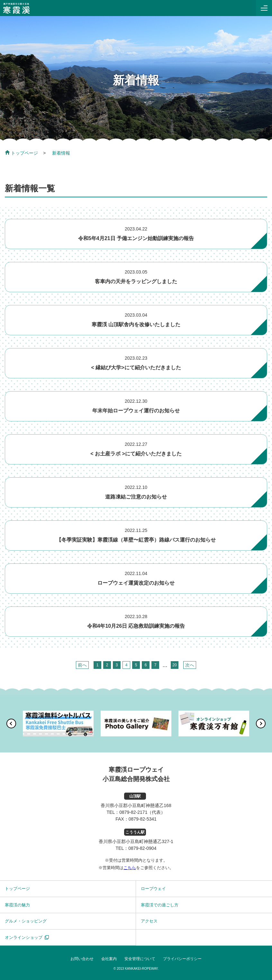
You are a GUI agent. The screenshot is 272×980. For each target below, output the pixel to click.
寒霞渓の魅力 (17, 905)
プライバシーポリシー (182, 959)
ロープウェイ (153, 889)
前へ (82, 665)
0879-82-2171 (133, 812)
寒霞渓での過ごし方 (160, 905)
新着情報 (61, 153)
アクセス (149, 921)
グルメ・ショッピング (26, 921)
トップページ (21, 153)
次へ (190, 665)
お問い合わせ (82, 959)
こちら (130, 868)
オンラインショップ (24, 937)
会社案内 (109, 959)
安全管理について (140, 959)
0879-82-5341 (143, 819)
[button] (11, 724)
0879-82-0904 (142, 848)
